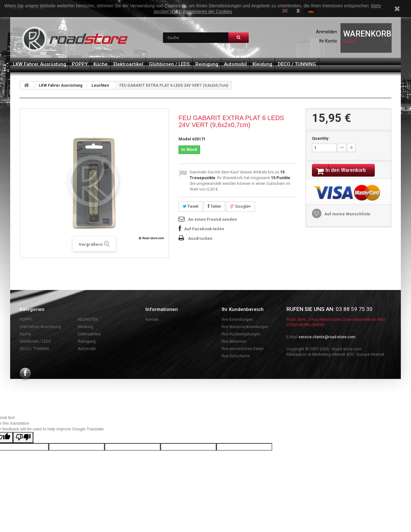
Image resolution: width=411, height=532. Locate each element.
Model (185, 139)
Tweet (191, 206)
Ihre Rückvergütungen (241, 334)
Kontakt (152, 320)
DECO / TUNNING (297, 64)
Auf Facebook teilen (204, 229)
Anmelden (327, 32)
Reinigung (207, 64)
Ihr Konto (328, 41)
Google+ (241, 206)
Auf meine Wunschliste (347, 215)
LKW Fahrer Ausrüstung (40, 64)
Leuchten (100, 85)
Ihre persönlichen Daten (243, 349)
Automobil (235, 64)
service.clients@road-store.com (327, 337)
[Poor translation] (23, 438)
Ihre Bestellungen (237, 320)
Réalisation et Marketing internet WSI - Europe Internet (335, 354)
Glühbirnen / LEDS (169, 64)
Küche (101, 64)
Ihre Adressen (234, 341)
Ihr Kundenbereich (243, 309)
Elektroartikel (128, 64)
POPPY (80, 64)
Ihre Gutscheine (236, 356)
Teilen (214, 206)
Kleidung (262, 64)
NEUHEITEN (88, 320)
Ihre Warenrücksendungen (245, 327)
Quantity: (321, 138)
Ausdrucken (200, 238)
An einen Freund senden (212, 219)
